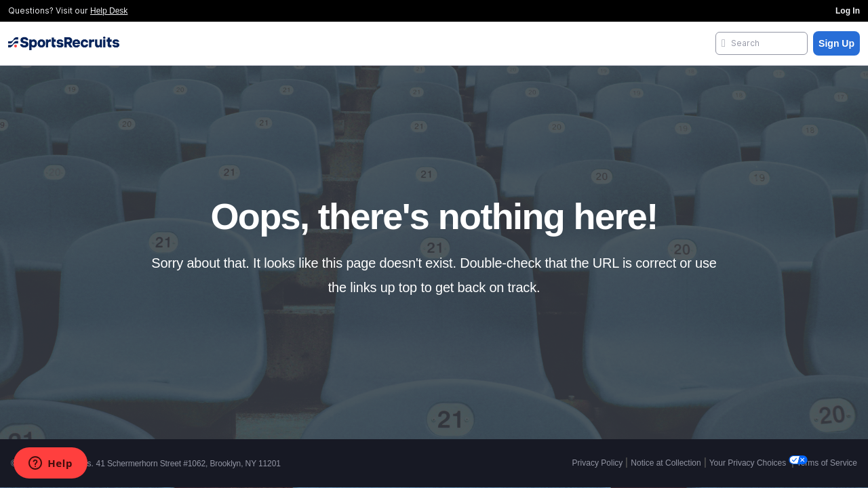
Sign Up (836, 43)
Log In (848, 11)
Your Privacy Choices (749, 463)
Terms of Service (827, 463)
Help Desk (109, 11)
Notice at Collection (666, 463)
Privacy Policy (598, 463)
